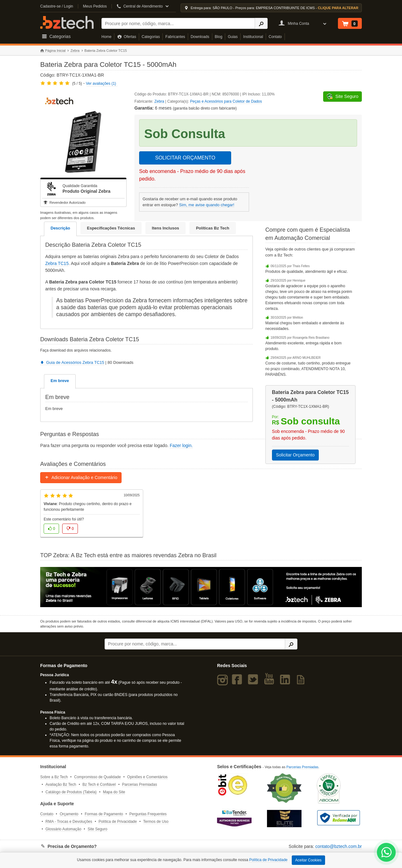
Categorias (151, 37)
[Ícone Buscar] (261, 23)
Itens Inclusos (166, 228)
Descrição (60, 228)
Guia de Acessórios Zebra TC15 (72, 362)
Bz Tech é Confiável (99, 784)
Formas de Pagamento (104, 814)
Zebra (75, 51)
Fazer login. (181, 445)
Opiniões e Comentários (147, 777)
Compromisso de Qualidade (98, 777)
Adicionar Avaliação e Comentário (81, 477)
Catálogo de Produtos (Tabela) (71, 792)
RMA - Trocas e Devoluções (69, 822)
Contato (275, 37)
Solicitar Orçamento (295, 455)
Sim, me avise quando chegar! (207, 205)
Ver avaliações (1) (101, 84)
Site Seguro (98, 829)
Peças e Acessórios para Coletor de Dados (226, 101)
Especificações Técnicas (111, 228)
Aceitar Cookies (308, 860)
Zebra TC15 (57, 263)
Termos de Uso (156, 822)
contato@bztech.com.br (339, 846)
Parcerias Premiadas (140, 784)
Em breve (60, 381)
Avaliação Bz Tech (61, 784)
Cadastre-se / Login (57, 6)
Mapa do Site (114, 792)
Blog (219, 37)
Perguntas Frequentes (148, 814)
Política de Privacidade (118, 822)
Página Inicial (53, 51)
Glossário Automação (63, 829)
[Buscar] (178, 23)
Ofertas (127, 37)
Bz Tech (67, 22)
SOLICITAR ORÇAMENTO (185, 158)
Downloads (200, 37)
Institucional (253, 37)
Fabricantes (175, 37)
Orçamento (69, 814)
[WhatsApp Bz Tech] (386, 853)
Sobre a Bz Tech (54, 777)
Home (106, 37)
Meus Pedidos (95, 6)
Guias (233, 37)
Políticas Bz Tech (213, 228)
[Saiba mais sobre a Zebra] (201, 587)
